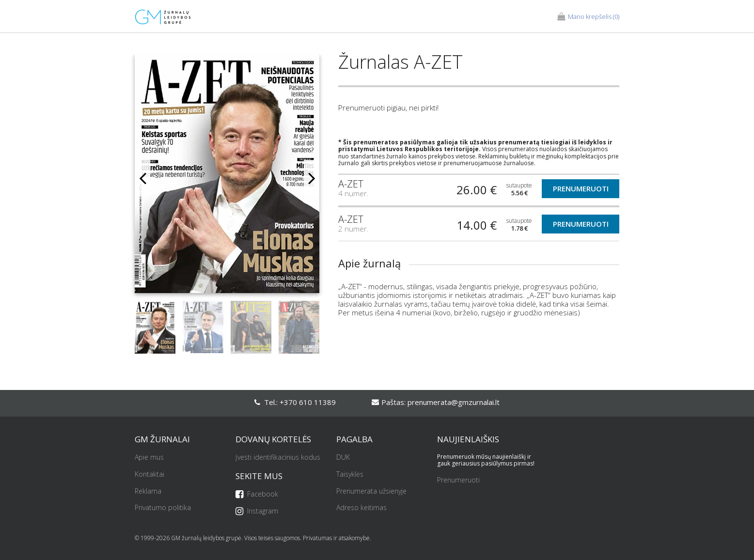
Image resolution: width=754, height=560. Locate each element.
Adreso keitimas (361, 508)
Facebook (257, 494)
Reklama (148, 491)
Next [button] (312, 178)
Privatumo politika (163, 508)
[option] (227, 178)
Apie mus (149, 458)
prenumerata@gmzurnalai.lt (454, 402)
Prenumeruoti (581, 188)
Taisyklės (350, 474)
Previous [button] (142, 178)
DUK (343, 458)
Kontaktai (149, 474)
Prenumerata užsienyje (371, 491)
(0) (588, 17)
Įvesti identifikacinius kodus (278, 458)
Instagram (257, 511)
